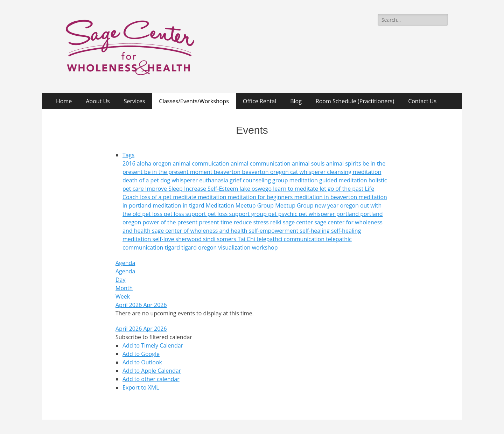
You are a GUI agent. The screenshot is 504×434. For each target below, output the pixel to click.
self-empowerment (274, 231)
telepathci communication (291, 239)
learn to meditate (296, 189)
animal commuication (202, 163)
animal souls (309, 163)
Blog (296, 101)
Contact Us (422, 101)
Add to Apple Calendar (152, 371)
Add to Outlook (142, 362)
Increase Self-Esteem (212, 189)
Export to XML (141, 387)
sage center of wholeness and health (200, 231)
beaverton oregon (266, 172)
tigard (173, 247)
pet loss (153, 214)
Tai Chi (247, 239)
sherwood (190, 239)
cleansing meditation (354, 172)
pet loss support (186, 214)
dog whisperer (180, 180)
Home (64, 101)
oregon (350, 205)
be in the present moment (179, 172)
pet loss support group (238, 214)
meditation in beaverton (326, 197)
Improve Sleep (165, 189)
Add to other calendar (151, 379)
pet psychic (283, 214)
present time (216, 222)
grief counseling (251, 180)
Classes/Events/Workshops (194, 101)
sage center (299, 222)
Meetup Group (295, 205)
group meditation (296, 180)
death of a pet (141, 180)
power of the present (171, 222)
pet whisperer (317, 214)
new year (328, 205)
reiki (276, 222)
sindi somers (220, 239)
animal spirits (344, 163)
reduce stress (252, 222)
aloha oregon (155, 163)
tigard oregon (200, 247)
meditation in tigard (179, 205)
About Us (98, 101)
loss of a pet (156, 197)
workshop (265, 247)
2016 (130, 163)
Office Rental (260, 101)
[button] (154, 337)
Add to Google (141, 354)
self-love (164, 239)
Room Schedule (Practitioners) (355, 101)
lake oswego (257, 189)
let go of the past (342, 189)
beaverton (228, 172)
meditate (185, 197)
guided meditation (344, 180)
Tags (128, 155)
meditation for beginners (261, 197)
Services (135, 101)
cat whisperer (309, 172)
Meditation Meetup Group (241, 205)
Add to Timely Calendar (153, 345)
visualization (235, 247)
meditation (213, 197)
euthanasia (214, 180)
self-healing (315, 231)
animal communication (261, 163)
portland (348, 214)
